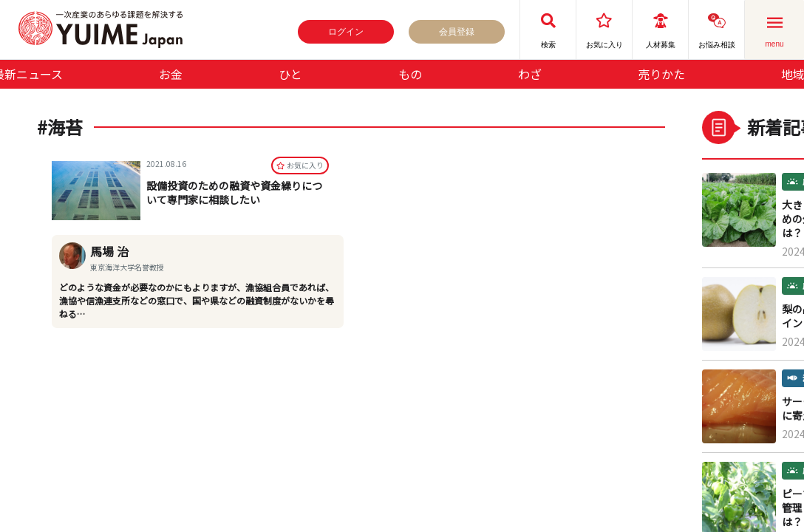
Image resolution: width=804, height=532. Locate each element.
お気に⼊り (300, 167)
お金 (171, 74)
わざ (530, 74)
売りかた (661, 74)
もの (410, 74)
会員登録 (457, 32)
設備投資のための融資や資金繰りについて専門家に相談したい (234, 194)
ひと (290, 74)
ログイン (346, 32)
